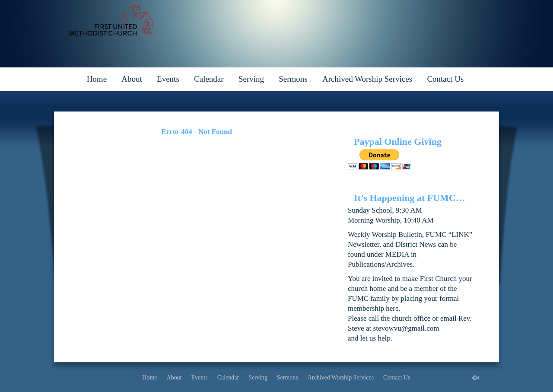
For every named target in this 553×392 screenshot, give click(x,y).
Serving (251, 79)
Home (97, 79)
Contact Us (445, 79)
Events (168, 79)
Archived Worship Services (367, 79)
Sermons (293, 79)
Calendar (209, 79)
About (132, 79)
